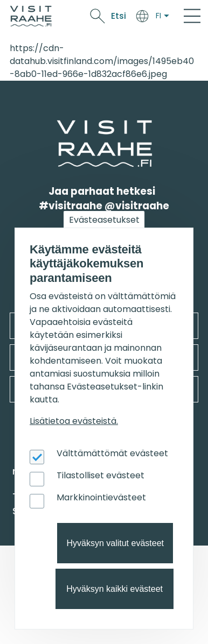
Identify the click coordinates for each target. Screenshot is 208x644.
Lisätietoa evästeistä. (74, 421)
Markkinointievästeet (101, 497)
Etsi (119, 16)
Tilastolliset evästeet (100, 475)
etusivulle (58, 127)
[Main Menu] (192, 16)
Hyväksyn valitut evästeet (115, 543)
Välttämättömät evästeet (112, 453)
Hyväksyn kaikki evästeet (115, 589)
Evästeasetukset (104, 220)
